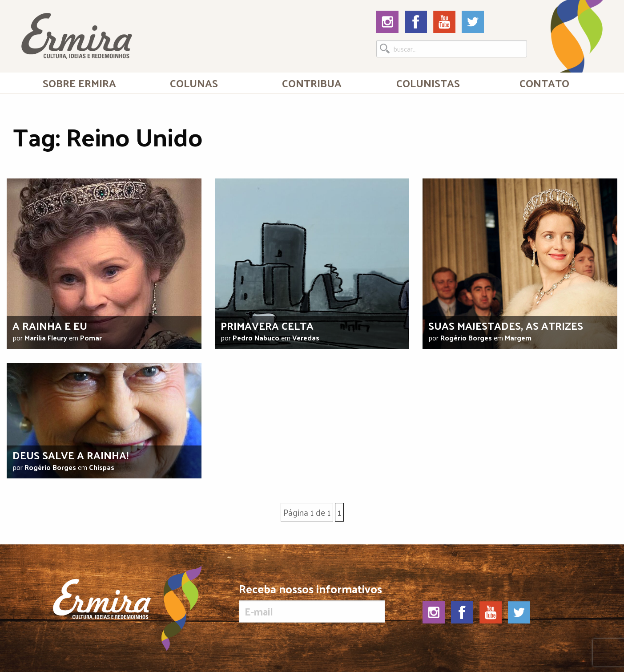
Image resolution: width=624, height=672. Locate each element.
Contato (544, 83)
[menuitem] (79, 83)
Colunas (194, 83)
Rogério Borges (466, 338)
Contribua (312, 83)
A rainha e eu (50, 325)
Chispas (102, 467)
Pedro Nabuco (256, 338)
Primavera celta (267, 325)
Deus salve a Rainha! (70, 455)
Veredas (306, 338)
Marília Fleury (46, 338)
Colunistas (428, 83)
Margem (518, 338)
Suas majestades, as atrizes (506, 325)
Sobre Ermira (79, 83)
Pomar (91, 338)
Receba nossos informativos (312, 603)
